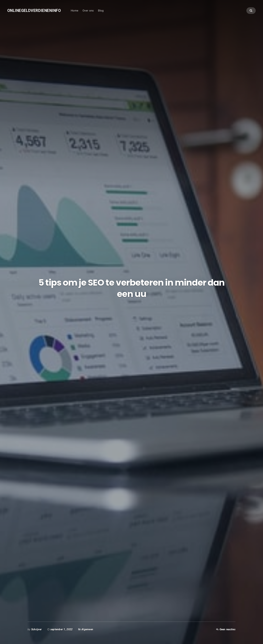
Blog (101, 11)
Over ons (88, 11)
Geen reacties (227, 629)
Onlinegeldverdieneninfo (34, 11)
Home (75, 11)
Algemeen (87, 629)
